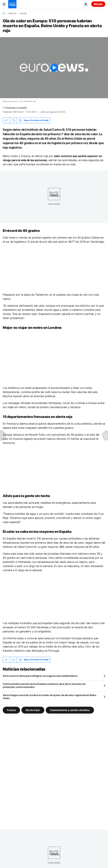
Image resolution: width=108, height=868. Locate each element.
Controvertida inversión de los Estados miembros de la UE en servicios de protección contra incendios (44, 685)
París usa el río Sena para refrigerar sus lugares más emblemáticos (40, 676)
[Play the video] (54, 68)
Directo (98, 4)
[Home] (4, 13)
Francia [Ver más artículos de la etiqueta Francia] (11, 710)
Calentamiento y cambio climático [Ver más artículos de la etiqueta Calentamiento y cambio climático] (70, 710)
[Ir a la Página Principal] (12, 4)
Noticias (12, 13)
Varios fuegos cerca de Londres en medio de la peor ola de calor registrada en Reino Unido (50, 697)
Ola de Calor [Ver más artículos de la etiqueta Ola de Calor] (33, 710)
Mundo (24, 13)
